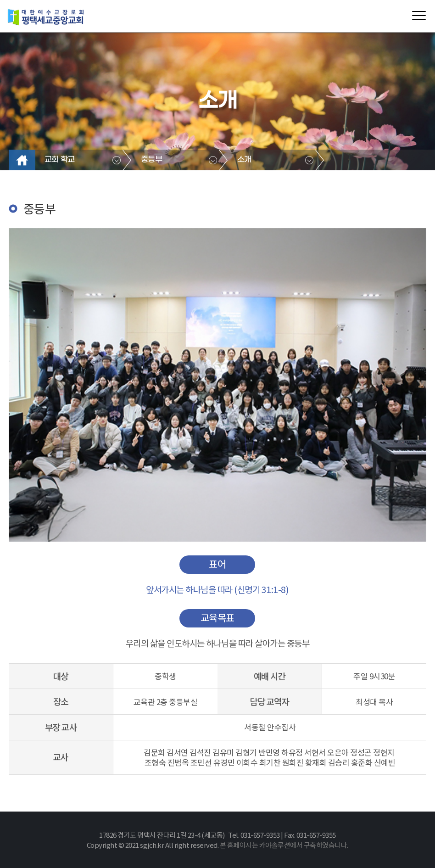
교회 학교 (60, 160)
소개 (244, 160)
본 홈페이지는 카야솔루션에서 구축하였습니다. (284, 845)
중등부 (152, 160)
